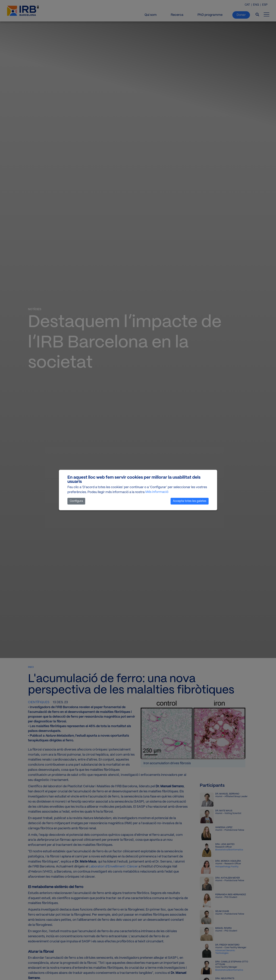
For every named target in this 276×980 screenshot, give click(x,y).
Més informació (157, 492)
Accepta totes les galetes (190, 501)
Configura (76, 501)
